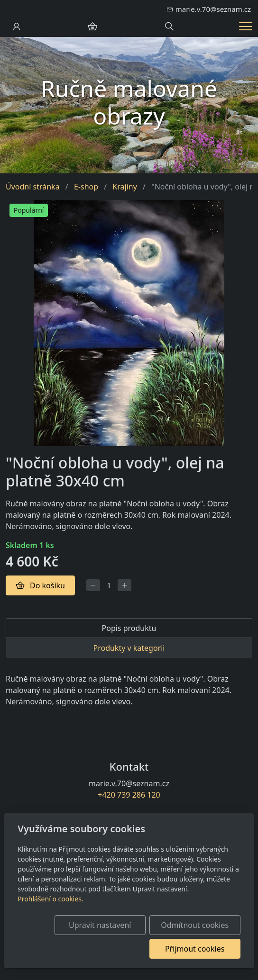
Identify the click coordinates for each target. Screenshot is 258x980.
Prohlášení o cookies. (50, 899)
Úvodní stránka (33, 187)
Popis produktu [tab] (129, 628)
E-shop (86, 187)
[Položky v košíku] (92, 27)
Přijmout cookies (195, 949)
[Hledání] (169, 27)
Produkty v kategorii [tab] (129, 648)
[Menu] (246, 26)
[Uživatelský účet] (17, 27)
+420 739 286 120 (129, 795)
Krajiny (124, 187)
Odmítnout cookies (195, 925)
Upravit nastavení (100, 925)
